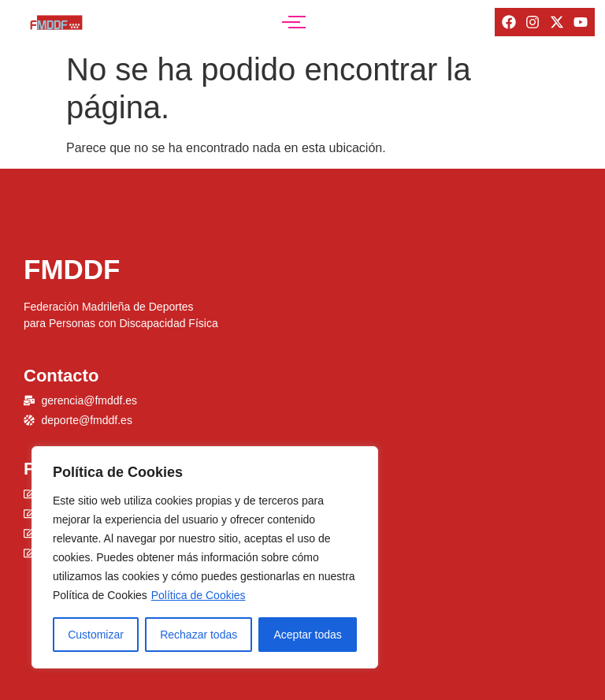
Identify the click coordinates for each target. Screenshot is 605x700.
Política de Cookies (199, 595)
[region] (205, 557)
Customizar (96, 635)
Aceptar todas (307, 635)
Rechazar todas (199, 635)
